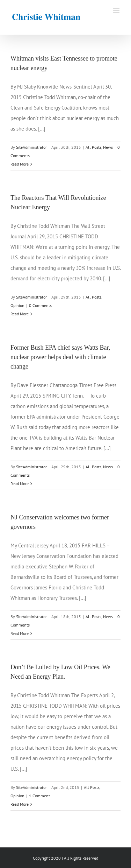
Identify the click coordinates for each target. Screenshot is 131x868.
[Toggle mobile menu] (117, 11)
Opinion (17, 305)
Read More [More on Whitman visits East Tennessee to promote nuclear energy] (20, 164)
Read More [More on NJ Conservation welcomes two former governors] (20, 633)
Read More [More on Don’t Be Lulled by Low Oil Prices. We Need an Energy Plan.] (20, 804)
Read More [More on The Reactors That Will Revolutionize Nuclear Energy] (20, 314)
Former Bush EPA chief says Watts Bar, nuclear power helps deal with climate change (60, 357)
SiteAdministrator (31, 147)
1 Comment (39, 796)
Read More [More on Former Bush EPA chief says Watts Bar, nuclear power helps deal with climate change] (20, 484)
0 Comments (40, 305)
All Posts (93, 147)
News (108, 147)
